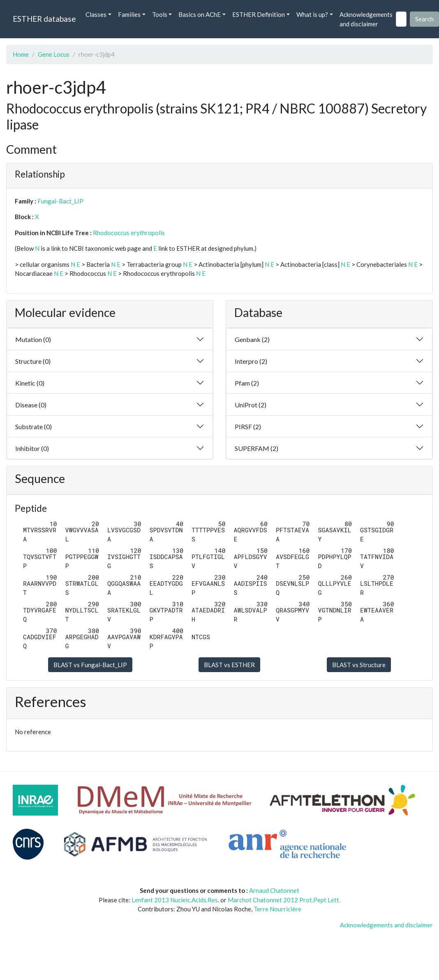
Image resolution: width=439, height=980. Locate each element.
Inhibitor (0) (32, 448)
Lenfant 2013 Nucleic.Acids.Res (175, 900)
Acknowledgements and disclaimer (366, 19)
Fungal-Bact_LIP (60, 201)
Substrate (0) (34, 426)
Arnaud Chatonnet (274, 890)
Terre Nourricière (277, 909)
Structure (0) (33, 361)
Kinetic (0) (30, 383)
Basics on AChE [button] (200, 14)
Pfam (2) (247, 383)
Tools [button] (160, 14)
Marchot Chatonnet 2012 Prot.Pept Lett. (284, 900)
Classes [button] (96, 14)
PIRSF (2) (248, 426)
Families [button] (129, 14)
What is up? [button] (312, 14)
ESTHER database (44, 19)
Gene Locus (54, 54)
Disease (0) (31, 405)
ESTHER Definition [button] (259, 14)
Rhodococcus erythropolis (129, 233)
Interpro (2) (251, 361)
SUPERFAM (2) (256, 448)
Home (21, 54)
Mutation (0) (33, 339)
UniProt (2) (251, 405)
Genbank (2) (252, 339)
